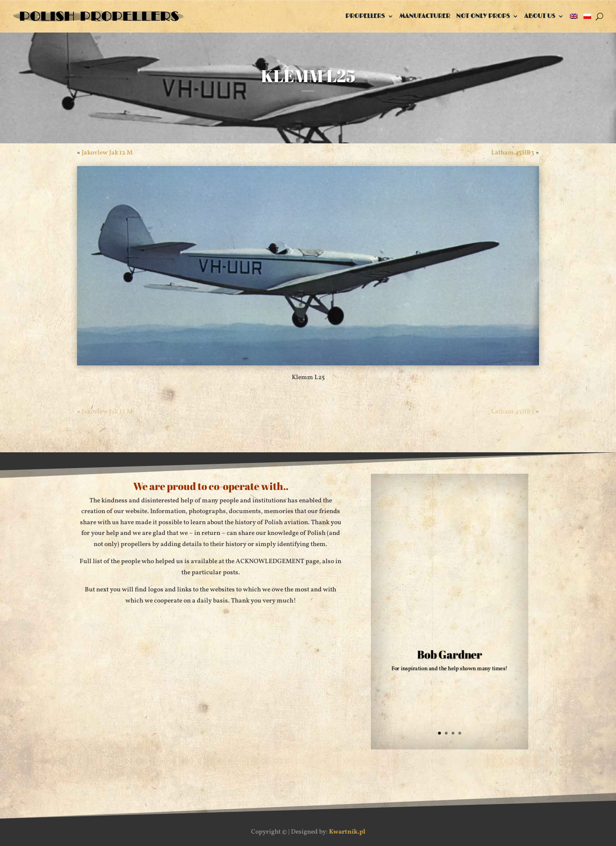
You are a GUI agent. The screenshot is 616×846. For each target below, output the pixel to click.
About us (540, 16)
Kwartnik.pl (347, 832)
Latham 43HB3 (513, 153)
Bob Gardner (450, 655)
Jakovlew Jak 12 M (107, 153)
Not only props (483, 16)
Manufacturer (425, 16)
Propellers (365, 16)
